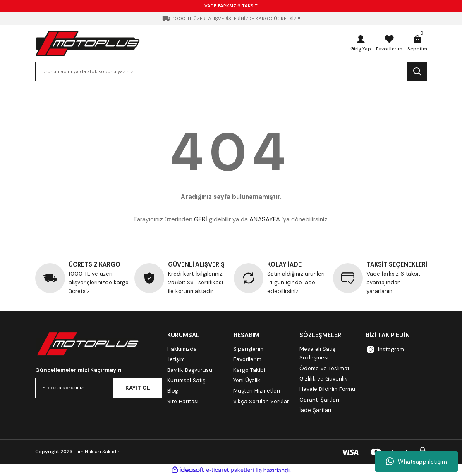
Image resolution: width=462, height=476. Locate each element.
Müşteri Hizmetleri (257, 391)
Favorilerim (247, 359)
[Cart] (417, 43)
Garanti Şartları (319, 400)
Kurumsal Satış (186, 380)
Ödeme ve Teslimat (324, 368)
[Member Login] (361, 43)
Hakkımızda (182, 349)
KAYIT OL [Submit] (138, 388)
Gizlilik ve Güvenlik (323, 379)
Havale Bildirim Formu (327, 389)
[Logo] (88, 43)
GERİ (201, 219)
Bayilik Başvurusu (190, 370)
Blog (173, 391)
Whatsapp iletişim (417, 462)
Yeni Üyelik (247, 380)
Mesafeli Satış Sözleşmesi (317, 353)
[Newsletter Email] (99, 388)
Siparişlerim (248, 349)
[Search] (231, 71)
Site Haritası (183, 401)
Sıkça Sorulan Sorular (261, 401)
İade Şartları (315, 410)
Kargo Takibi (249, 370)
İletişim (176, 359)
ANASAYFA (265, 219)
